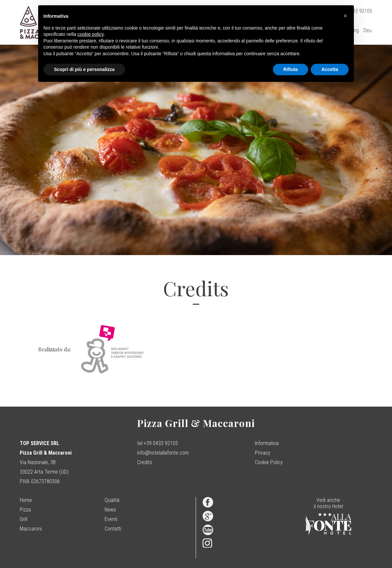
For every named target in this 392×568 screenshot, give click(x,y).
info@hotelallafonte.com (163, 453)
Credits (145, 462)
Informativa (267, 443)
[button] (345, 16)
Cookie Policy (269, 462)
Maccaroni (31, 529)
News (110, 510)
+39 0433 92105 (161, 443)
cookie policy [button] (91, 34)
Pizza (25, 510)
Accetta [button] (330, 69)
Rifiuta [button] (291, 69)
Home (26, 500)
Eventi (111, 519)
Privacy (263, 453)
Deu (367, 30)
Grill (24, 519)
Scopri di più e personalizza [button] (84, 69)
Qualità (112, 500)
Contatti (113, 529)
